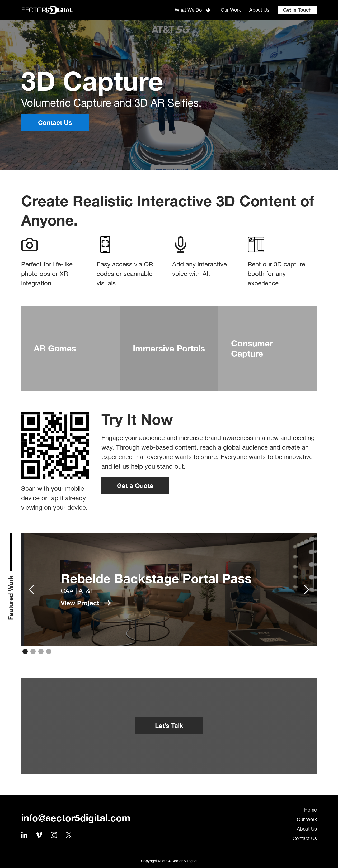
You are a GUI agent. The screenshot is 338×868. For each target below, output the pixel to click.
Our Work (307, 819)
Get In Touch (297, 10)
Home (311, 810)
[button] (194, 10)
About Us (307, 829)
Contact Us (305, 838)
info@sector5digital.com (76, 818)
